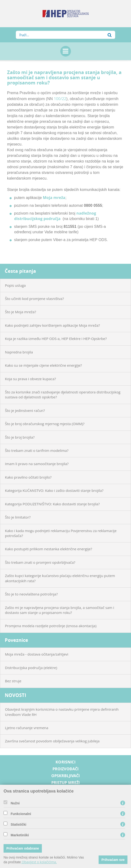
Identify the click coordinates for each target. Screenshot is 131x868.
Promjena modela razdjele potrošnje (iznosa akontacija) (51, 626)
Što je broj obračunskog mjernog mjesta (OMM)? (45, 424)
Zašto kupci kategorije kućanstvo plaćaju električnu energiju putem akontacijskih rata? (60, 578)
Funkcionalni (21, 814)
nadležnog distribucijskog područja (55, 216)
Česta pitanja (20, 271)
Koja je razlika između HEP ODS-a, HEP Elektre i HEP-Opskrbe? (56, 339)
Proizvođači (66, 769)
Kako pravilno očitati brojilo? (28, 477)
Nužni (15, 803)
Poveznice (16, 640)
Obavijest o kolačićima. (39, 862)
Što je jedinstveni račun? (25, 410)
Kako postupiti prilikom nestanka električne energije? (49, 549)
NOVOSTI (15, 695)
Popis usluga (15, 285)
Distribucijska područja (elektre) (31, 668)
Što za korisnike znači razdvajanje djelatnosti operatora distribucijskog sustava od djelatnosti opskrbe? (63, 394)
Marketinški (20, 835)
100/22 (60, 99)
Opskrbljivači (66, 776)
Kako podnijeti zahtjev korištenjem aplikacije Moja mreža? (52, 325)
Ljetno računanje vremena (27, 728)
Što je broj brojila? (20, 437)
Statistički (18, 824)
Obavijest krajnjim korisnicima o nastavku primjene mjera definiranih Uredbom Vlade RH (62, 712)
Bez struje (13, 681)
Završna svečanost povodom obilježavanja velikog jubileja (52, 741)
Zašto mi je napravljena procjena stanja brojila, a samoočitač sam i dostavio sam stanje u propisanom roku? (60, 610)
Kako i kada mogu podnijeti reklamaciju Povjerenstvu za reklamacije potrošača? (61, 533)
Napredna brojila (19, 352)
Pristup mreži (66, 783)
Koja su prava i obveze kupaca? (31, 379)
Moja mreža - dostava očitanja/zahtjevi (37, 654)
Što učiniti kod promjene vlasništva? (34, 299)
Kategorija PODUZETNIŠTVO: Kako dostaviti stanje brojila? (52, 504)
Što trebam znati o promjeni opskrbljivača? (40, 562)
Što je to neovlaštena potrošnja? (31, 594)
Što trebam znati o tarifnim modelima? (37, 450)
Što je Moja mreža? (20, 312)
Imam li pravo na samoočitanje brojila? (37, 464)
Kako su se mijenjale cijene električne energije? (43, 365)
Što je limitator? (18, 517)
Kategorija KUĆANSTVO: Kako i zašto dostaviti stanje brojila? (54, 490)
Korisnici (65, 762)
